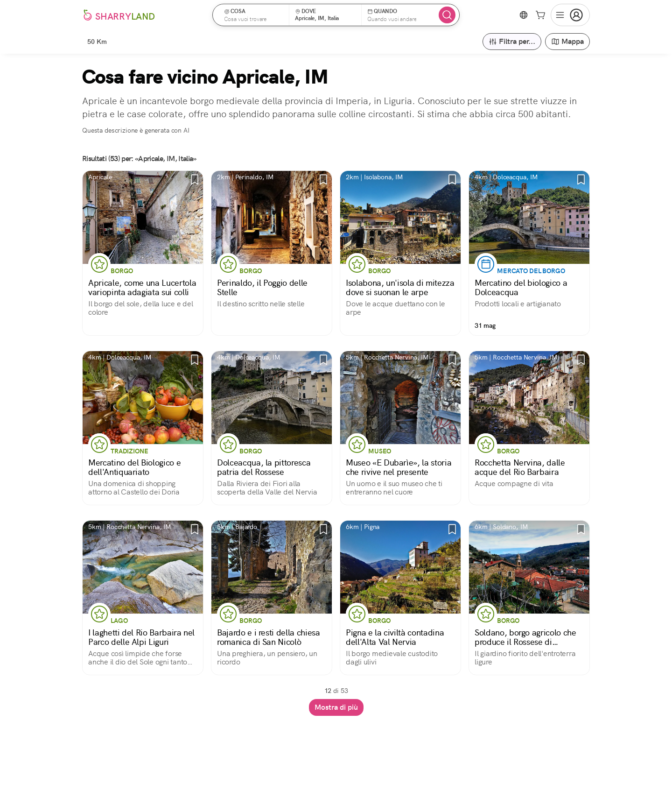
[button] (254, 15)
